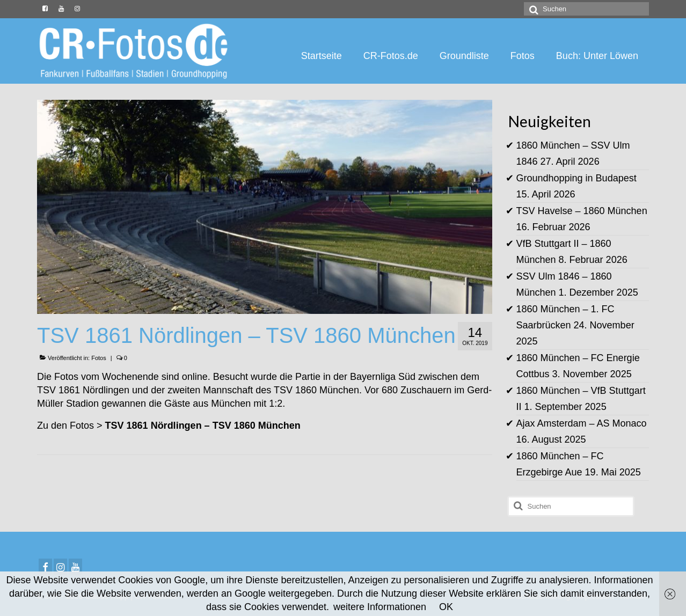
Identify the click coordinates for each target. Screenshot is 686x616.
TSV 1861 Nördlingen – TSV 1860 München (203, 426)
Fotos (99, 358)
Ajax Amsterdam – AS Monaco (582, 423)
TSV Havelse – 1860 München (582, 211)
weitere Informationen (380, 607)
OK (446, 607)
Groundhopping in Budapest (576, 178)
